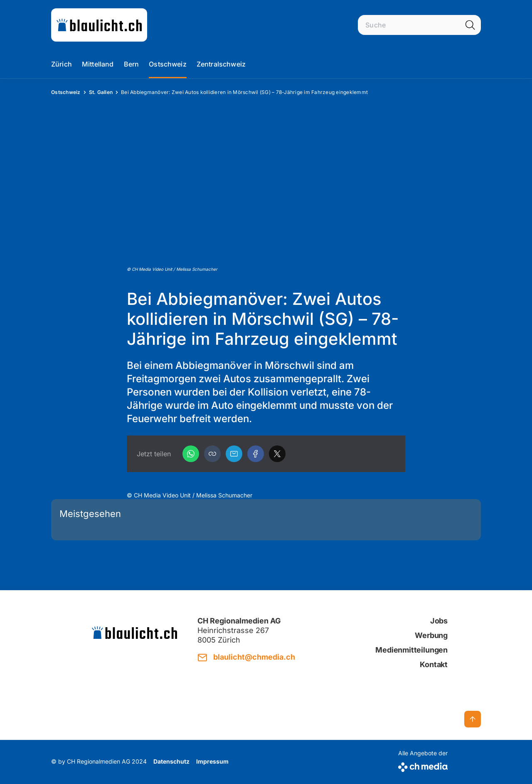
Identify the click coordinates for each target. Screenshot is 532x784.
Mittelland (98, 64)
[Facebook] (256, 454)
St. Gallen (101, 92)
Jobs (439, 621)
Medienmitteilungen (411, 650)
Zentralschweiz (221, 64)
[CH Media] (423, 765)
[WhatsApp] (191, 454)
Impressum (212, 761)
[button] (212, 454)
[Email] (234, 454)
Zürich (62, 64)
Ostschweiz (168, 64)
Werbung (431, 635)
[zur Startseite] (99, 25)
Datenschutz (171, 761)
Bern (132, 64)
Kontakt (434, 664)
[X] (277, 454)
